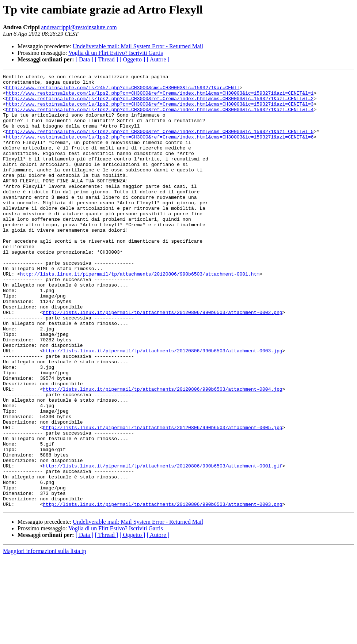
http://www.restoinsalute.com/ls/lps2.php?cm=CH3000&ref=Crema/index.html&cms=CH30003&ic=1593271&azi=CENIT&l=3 (160, 110)
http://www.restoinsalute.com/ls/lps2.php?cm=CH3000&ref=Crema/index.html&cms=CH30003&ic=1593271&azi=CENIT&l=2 (160, 104)
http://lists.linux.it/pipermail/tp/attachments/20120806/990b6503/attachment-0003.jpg (162, 406)
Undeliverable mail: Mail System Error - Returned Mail (138, 46)
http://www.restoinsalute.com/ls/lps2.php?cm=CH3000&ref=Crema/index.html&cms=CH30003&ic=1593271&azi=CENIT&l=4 (160, 117)
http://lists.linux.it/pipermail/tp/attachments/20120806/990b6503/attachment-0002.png (162, 360)
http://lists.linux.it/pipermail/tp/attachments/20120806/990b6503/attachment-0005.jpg (162, 499)
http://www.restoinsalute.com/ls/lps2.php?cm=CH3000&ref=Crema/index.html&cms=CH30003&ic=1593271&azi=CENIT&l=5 (160, 143)
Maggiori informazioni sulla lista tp (45, 638)
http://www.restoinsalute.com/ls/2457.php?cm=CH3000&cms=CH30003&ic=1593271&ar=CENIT (123, 91)
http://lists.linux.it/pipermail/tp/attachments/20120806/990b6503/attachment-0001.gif (162, 545)
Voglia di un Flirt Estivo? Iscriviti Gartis (115, 53)
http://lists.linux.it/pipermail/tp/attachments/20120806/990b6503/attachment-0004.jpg (162, 452)
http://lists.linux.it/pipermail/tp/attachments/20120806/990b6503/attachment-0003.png (162, 591)
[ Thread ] (107, 59)
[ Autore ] (158, 59)
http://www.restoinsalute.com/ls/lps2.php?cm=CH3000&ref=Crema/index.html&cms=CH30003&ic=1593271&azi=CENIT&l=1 (160, 97)
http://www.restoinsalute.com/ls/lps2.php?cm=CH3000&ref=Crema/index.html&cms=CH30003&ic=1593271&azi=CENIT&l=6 (160, 150)
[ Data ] (85, 59)
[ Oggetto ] (132, 59)
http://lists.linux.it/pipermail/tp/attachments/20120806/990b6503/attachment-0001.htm (140, 314)
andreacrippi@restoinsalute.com (79, 27)
